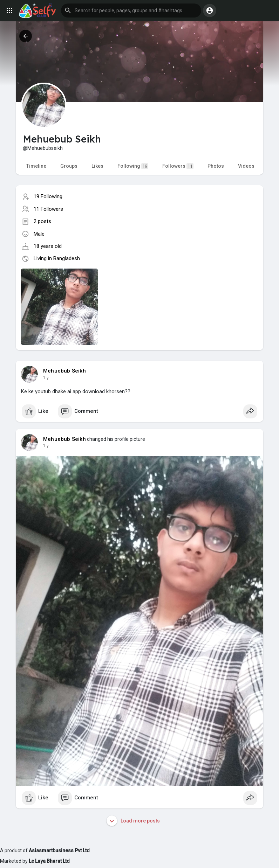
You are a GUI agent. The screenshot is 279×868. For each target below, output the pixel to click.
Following (133, 166)
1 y (46, 378)
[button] (131, 11)
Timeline (36, 166)
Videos (246, 166)
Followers (178, 166)
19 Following (48, 196)
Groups (69, 166)
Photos (216, 166)
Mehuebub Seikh (64, 371)
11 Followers (48, 209)
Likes (97, 166)
